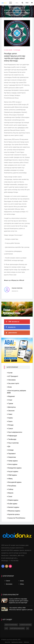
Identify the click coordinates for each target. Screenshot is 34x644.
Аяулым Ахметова (17, 288)
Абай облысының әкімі (17, 628)
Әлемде (17, 50)
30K (13, 322)
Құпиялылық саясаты (17, 642)
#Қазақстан (15, 280)
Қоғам (21, 581)
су (28, 628)
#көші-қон (7, 280)
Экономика (8, 584)
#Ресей (22, 280)
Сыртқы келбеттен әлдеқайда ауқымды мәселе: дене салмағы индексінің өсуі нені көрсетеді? (19, 601)
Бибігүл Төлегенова (11, 625)
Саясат (7, 581)
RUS (27, 3)
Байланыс (26, 642)
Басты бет (8, 642)
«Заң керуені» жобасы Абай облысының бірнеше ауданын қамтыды (21, 609)
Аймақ (21, 584)
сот (6, 628)
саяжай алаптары (25, 625)
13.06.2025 (8, 50)
